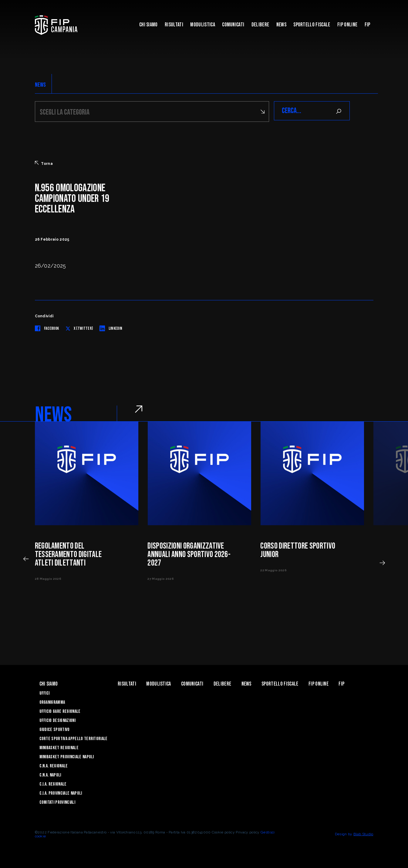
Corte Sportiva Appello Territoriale (74, 738)
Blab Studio (363, 833)
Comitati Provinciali (57, 801)
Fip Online (347, 25)
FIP (368, 25)
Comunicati (233, 25)
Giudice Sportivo (55, 729)
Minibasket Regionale (59, 747)
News (281, 25)
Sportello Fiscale (312, 25)
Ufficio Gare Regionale (60, 711)
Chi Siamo (148, 25)
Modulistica (203, 25)
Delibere (260, 25)
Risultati (174, 25)
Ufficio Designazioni (57, 720)
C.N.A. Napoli (50, 774)
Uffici (45, 692)
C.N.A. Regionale (54, 765)
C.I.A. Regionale (53, 783)
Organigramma (52, 701)
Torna (44, 162)
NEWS (40, 85)
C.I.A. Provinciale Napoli (61, 792)
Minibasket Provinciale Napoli (67, 756)
